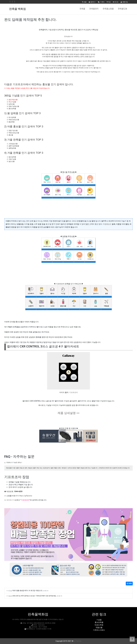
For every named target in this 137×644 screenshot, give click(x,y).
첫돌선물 (99, 627)
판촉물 (82, 9)
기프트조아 (73, 392)
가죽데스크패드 (99, 630)
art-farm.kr (78, 641)
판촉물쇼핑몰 (108, 9)
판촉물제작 (94, 9)
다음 (15, 500)
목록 (129, 583)
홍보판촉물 (99, 622)
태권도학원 (99, 625)
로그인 (116, 2)
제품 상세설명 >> (68, 413)
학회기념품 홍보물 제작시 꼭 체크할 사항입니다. (28, 590)
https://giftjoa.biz (26, 496)
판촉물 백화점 (17, 9)
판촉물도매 (122, 9)
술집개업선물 (13, 100)
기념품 (99, 620)
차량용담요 (107, 224)
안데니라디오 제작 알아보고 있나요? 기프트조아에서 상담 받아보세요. (34, 596)
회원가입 (124, 2)
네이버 (9, 500)
